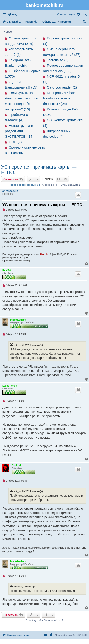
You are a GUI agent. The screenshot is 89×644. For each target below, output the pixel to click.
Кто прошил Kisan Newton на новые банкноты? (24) (59, 98)
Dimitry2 (16, 466)
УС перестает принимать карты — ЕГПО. (39, 170)
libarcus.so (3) (58, 60)
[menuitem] (13, 14)
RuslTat (7, 270)
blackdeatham (18, 320)
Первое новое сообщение (24, 185)
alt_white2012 (10, 191)
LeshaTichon (10, 386)
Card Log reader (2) (62, 87)
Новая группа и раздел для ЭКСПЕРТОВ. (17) (19, 131)
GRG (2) (15, 142)
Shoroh (44, 254)
